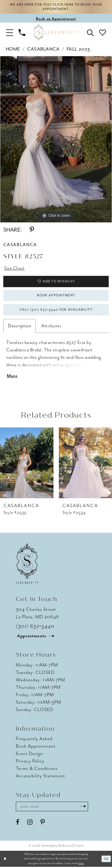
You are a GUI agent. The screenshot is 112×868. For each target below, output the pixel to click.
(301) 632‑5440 (35, 627)
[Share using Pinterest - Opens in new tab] (32, 230)
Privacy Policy (30, 762)
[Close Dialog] (5, 860)
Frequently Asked (34, 740)
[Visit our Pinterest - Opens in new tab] (43, 823)
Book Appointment (56, 296)
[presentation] (27, 464)
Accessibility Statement (40, 777)
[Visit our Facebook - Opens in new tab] (18, 823)
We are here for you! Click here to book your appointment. (56, 7)
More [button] (12, 377)
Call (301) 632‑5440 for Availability (56, 310)
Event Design (29, 754)
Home (13, 49)
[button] (10, 32)
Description (20, 327)
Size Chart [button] (14, 268)
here (81, 864)
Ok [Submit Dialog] (106, 860)
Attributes (51, 327)
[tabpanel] (56, 139)
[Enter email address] (52, 807)
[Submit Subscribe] (84, 807)
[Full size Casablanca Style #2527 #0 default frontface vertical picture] (56, 139)
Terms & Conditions (37, 769)
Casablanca (43, 49)
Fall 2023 (78, 49)
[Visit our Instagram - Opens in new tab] (30, 823)
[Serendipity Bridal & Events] (56, 33)
